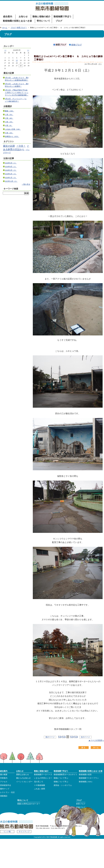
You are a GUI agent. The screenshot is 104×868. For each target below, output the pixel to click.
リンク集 (7, 832)
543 (72, 737)
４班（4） (9, 125)
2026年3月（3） (11, 170)
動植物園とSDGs (86, 782)
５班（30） (9, 133)
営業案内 (4, 778)
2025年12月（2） (11, 181)
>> (28, 50)
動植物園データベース (43, 775)
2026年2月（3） (11, 174)
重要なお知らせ (23, 775)
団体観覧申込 (6, 785)
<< (5, 50)
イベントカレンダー (24, 782)
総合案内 (8, 17)
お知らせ (23, 17)
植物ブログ (75, 45)
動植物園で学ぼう (63, 17)
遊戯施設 (4, 796)
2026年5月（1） (11, 163)
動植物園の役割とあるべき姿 (17, 21)
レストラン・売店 (7, 792)
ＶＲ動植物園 (40, 785)
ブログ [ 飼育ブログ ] (19, 28)
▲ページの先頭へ (96, 740)
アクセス (4, 782)
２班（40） (9, 118)
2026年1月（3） (11, 178)
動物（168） (9, 111)
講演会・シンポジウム (63, 785)
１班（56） (9, 115)
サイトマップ (24, 832)
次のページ (85, 737)
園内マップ (5, 789)
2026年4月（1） (11, 167)
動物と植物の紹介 (41, 17)
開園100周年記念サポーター (29, 804)
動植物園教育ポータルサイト (66, 775)
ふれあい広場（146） (13, 129)
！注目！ (21, 146)
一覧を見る (26, 184)
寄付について (43, 21)
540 (60, 737)
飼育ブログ (81, 804)
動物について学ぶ (61, 778)
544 (76, 737)
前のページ (50, 737)
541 (64, 737)
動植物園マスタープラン (89, 778)
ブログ (59, 21)
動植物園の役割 (85, 775)
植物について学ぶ (61, 782)
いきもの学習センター (43, 778)
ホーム (5, 28)
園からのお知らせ (23, 778)
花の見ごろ (39, 782)
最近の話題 (9, 146)
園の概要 (4, 775)
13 (17, 60)
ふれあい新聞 (40, 789)
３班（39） (9, 122)
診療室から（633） (12, 136)
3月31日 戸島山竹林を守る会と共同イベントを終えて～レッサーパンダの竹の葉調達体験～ (17, 93)
